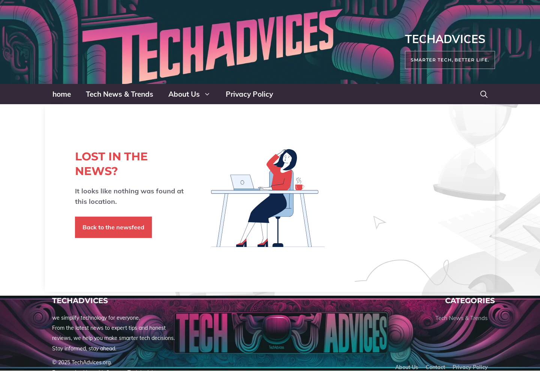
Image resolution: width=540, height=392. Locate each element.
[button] (484, 94)
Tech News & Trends (120, 94)
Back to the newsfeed (113, 227)
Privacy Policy (249, 94)
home (62, 94)
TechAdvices (445, 39)
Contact (435, 367)
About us (407, 367)
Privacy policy (470, 367)
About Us (193, 94)
